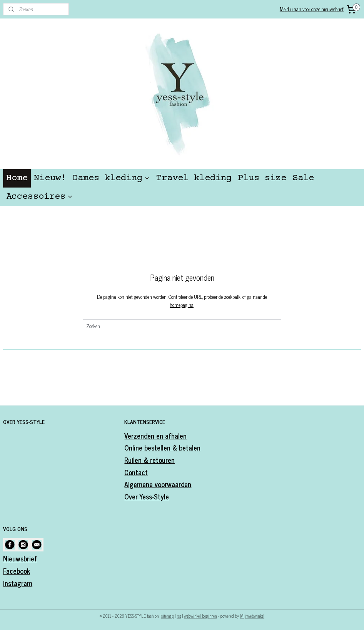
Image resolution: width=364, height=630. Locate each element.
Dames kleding (111, 178)
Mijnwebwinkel (252, 616)
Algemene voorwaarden (158, 484)
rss (179, 616)
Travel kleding (194, 178)
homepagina (182, 305)
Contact (136, 472)
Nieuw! (50, 178)
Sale (303, 178)
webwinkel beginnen (200, 616)
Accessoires (40, 197)
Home (17, 178)
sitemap (168, 616)
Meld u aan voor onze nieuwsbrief (312, 9)
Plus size (262, 178)
